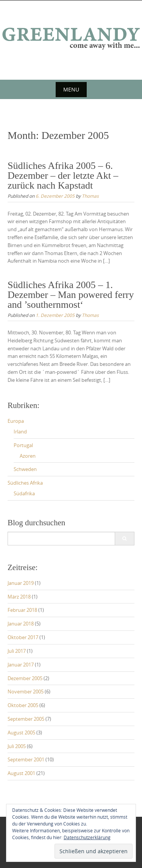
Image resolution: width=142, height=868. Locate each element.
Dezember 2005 (25, 678)
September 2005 (26, 719)
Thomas (90, 196)
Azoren (28, 456)
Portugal (23, 445)
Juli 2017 (17, 651)
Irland (20, 432)
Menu (71, 89)
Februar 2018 (22, 610)
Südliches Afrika (25, 483)
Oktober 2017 (23, 637)
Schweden (25, 469)
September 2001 (26, 759)
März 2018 (19, 597)
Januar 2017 (21, 665)
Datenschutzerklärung (87, 837)
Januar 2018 (21, 624)
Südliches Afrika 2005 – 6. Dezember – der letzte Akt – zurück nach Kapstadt (63, 176)
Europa (16, 421)
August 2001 (21, 773)
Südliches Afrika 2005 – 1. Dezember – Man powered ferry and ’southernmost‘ (71, 295)
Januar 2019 (21, 583)
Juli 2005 (17, 746)
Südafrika (24, 493)
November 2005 (26, 692)
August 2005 (21, 733)
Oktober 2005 (23, 705)
